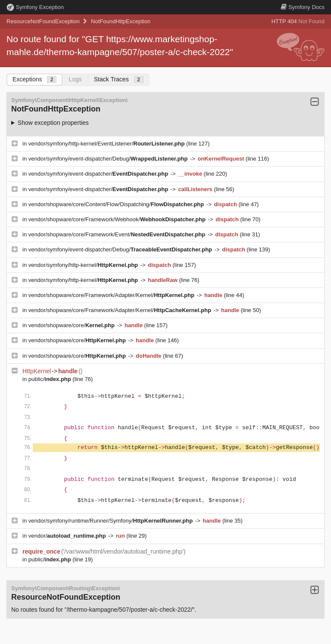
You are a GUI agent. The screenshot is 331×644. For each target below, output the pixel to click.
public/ (51, 379)
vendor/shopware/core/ (72, 325)
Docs (303, 7)
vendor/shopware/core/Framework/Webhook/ (118, 219)
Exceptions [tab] (34, 79)
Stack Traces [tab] (119, 79)
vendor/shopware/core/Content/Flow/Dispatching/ (117, 204)
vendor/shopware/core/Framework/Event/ (118, 234)
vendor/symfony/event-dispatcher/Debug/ (109, 159)
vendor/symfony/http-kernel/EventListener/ (107, 144)
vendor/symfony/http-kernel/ (84, 265)
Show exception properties (53, 123)
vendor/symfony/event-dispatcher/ (99, 174)
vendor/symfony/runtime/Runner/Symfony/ (111, 521)
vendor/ (68, 536)
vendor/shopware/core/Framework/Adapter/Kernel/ (112, 295)
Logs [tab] (75, 79)
